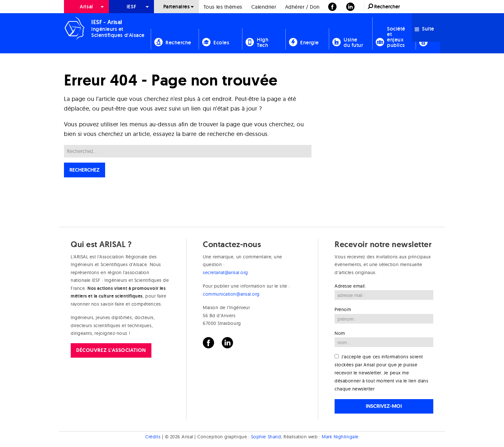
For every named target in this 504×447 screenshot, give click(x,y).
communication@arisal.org (231, 294)
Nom (340, 333)
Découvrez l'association (111, 350)
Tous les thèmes (223, 7)
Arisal (86, 7)
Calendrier (264, 7)
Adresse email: (350, 286)
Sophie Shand (266, 437)
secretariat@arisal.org (225, 273)
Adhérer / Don (302, 7)
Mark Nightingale (340, 437)
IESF (131, 7)
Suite (424, 29)
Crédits (153, 437)
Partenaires (177, 7)
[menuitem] (86, 7)
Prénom (343, 309)
